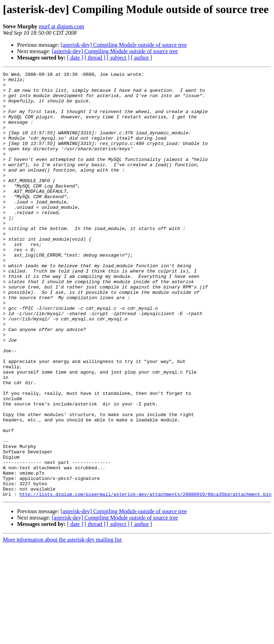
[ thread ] (95, 58)
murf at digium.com (61, 26)
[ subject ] (118, 58)
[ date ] (75, 58)
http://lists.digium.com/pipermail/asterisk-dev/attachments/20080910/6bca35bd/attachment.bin (146, 579)
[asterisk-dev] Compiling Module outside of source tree (124, 45)
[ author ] (142, 58)
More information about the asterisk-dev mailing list (62, 625)
